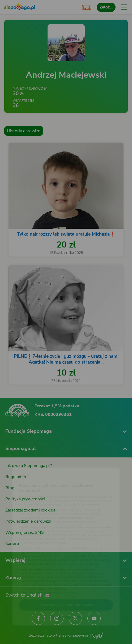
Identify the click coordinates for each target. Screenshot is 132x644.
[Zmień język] (15, 459)
